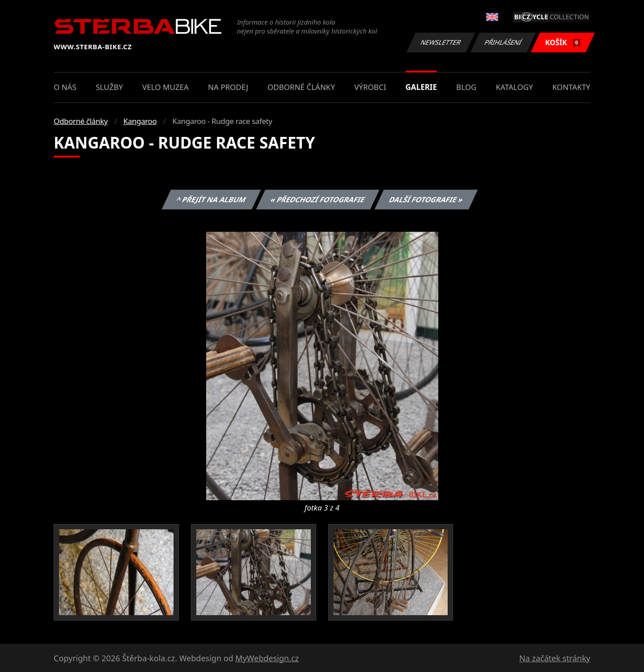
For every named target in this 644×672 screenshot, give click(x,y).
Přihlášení (503, 42)
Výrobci (370, 87)
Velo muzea (165, 87)
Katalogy (515, 87)
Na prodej (228, 87)
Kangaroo (140, 121)
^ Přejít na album (211, 200)
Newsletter (441, 42)
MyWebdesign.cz (267, 658)
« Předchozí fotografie (318, 200)
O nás (65, 87)
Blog (466, 87)
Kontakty (571, 87)
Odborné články (301, 87)
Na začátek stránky (555, 658)
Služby (109, 87)
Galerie (421, 87)
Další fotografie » (426, 200)
